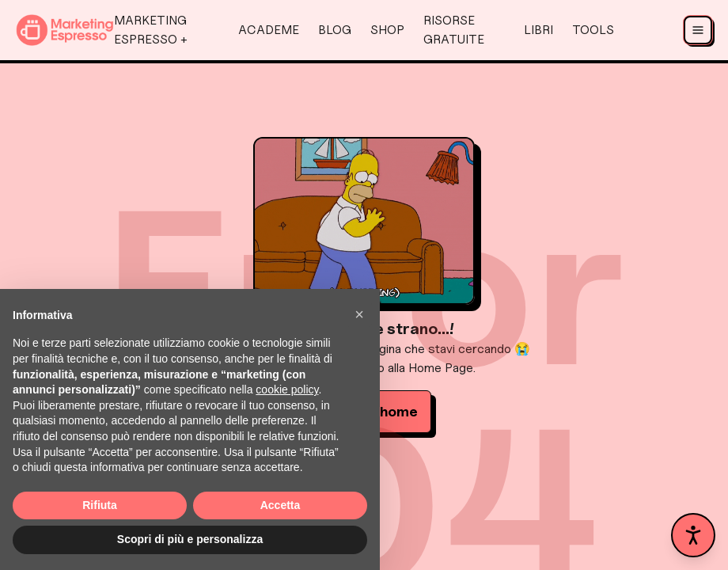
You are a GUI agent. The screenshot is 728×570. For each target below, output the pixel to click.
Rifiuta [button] (100, 505)
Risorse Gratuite (454, 30)
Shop (387, 30)
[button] (359, 314)
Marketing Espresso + (151, 30)
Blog (335, 30)
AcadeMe (269, 30)
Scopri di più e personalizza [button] (190, 539)
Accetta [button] (281, 505)
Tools (593, 30)
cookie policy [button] (287, 389)
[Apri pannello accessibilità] (693, 535)
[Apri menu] (698, 30)
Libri (538, 30)
